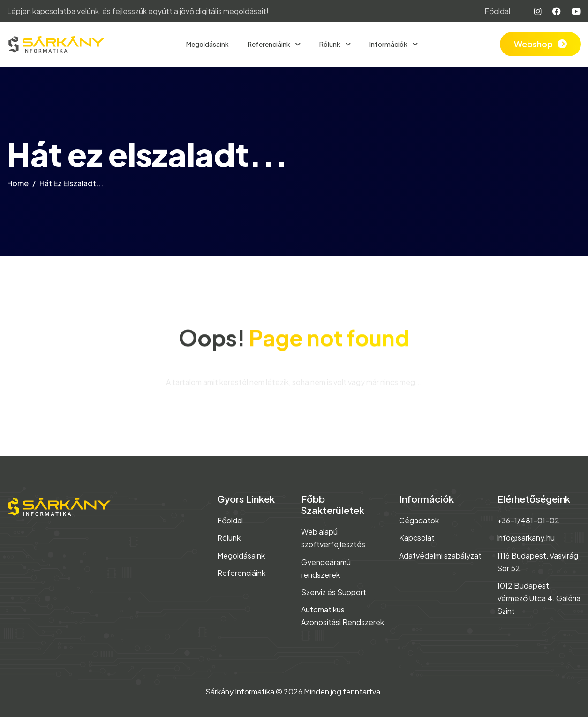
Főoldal (497, 11)
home (18, 186)
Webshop (533, 44)
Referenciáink (269, 44)
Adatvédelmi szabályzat (440, 555)
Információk (389, 44)
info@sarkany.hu (526, 538)
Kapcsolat (417, 538)
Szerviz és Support (334, 592)
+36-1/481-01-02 (528, 520)
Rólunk (330, 44)
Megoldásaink (207, 44)
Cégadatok (419, 520)
